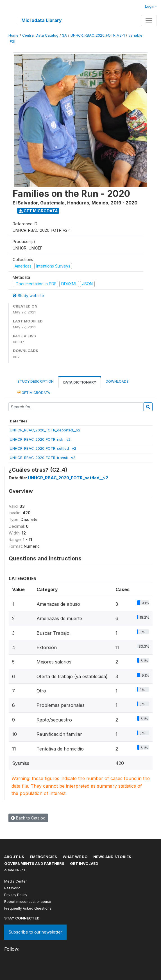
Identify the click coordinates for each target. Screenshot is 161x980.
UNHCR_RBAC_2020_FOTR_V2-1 (98, 35)
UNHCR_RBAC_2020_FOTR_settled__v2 (43, 448)
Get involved (84, 863)
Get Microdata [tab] (34, 392)
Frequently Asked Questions (28, 908)
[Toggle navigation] (149, 21)
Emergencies (43, 857)
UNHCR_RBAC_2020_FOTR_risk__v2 (40, 439)
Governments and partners (34, 863)
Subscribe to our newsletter (35, 932)
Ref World (12, 888)
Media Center (15, 881)
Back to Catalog (28, 818)
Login (150, 6)
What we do (75, 857)
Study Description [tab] (36, 381)
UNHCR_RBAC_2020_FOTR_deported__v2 (45, 430)
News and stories (112, 857)
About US (14, 857)
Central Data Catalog (40, 35)
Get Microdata (38, 211)
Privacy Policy (16, 895)
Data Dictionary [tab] (80, 382)
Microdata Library (42, 20)
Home (13, 35)
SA (64, 35)
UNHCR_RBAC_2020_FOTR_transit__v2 (43, 458)
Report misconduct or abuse (28, 902)
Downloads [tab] (117, 381)
